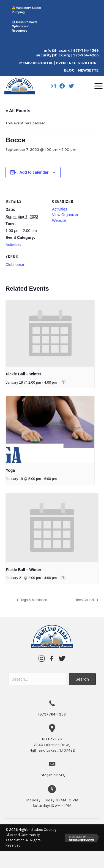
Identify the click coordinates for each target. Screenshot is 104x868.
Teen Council (85, 600)
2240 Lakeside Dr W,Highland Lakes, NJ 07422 (52, 745)
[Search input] (37, 679)
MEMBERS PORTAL (37, 63)
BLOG (69, 70)
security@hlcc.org (53, 55)
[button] (82, 679)
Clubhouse (15, 264)
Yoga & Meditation (33, 600)
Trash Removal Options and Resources (24, 26)
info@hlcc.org (57, 51)
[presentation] (50, 333)
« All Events (18, 111)
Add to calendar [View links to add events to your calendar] (34, 172)
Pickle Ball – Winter (24, 374)
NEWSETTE (88, 70)
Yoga (10, 470)
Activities (13, 245)
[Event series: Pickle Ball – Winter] (63, 382)
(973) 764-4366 (52, 714)
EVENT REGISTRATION (76, 63)
